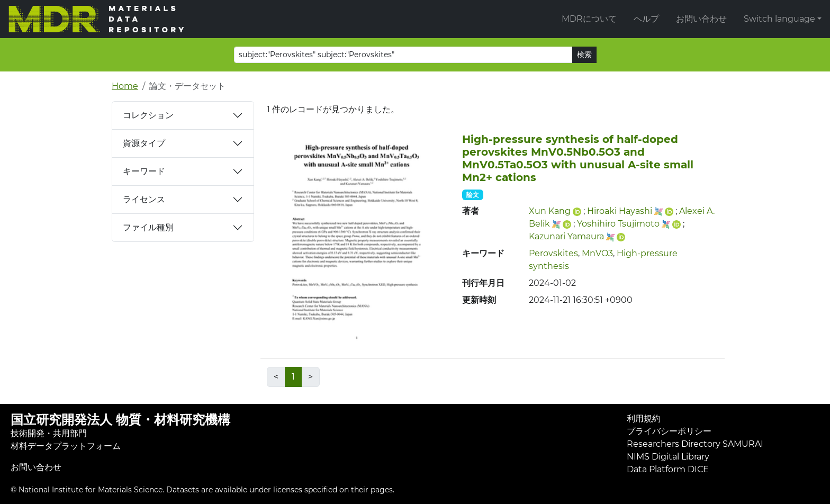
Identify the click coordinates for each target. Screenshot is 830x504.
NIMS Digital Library (668, 457)
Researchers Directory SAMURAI (695, 444)
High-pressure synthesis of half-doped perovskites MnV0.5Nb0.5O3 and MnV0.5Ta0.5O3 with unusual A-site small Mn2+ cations (578, 158)
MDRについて (589, 19)
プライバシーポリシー (669, 431)
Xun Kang (550, 211)
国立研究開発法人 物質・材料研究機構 (120, 420)
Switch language (779, 19)
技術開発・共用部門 (49, 433)
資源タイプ (144, 143)
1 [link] (293, 377)
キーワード (144, 171)
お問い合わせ (701, 19)
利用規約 (644, 418)
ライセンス (144, 199)
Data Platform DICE (668, 469)
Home (125, 86)
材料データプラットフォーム (66, 446)
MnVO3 (597, 253)
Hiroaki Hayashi (620, 211)
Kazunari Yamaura (566, 236)
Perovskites (553, 253)
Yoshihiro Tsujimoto (618, 224)
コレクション (148, 115)
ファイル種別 (148, 227)
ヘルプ (646, 19)
